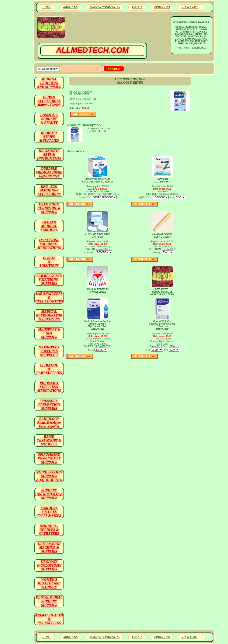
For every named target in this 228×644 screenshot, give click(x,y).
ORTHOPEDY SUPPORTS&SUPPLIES (49, 351)
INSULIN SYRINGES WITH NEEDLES (98, 291)
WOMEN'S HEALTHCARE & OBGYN (49, 583)
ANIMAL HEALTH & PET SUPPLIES (49, 619)
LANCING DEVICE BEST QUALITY (162, 235)
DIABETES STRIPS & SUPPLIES (49, 137)
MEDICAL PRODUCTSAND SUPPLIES (49, 83)
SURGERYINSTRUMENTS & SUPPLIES (49, 494)
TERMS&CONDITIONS (105, 7)
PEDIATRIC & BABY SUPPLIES (49, 369)
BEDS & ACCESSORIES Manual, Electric (49, 101)
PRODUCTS (162, 7)
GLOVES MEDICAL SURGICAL (49, 226)
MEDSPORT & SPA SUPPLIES (49, 333)
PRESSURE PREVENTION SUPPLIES (49, 405)
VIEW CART (190, 7)
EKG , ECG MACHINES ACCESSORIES (49, 190)
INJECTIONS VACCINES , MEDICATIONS (49, 244)
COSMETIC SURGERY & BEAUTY (49, 119)
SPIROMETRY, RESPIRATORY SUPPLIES (49, 458)
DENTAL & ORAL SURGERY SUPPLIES (49, 601)
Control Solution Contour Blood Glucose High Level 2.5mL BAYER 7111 (98, 325)
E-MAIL (137, 7)
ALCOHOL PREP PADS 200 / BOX (98, 235)
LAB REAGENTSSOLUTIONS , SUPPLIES (49, 280)
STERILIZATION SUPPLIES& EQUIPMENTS (49, 476)
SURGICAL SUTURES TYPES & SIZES (49, 512)
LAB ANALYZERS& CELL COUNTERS (49, 297)
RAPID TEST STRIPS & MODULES (49, 440)
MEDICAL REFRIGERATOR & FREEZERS (49, 315)
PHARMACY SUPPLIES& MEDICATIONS (49, 387)
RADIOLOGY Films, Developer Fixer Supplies (49, 422)
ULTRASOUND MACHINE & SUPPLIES (49, 548)
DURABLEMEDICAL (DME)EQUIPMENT (49, 172)
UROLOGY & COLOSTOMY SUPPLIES (49, 565)
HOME (47, 7)
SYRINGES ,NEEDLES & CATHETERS (49, 530)
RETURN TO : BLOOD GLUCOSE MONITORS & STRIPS (162, 292)
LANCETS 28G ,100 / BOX (162, 180)
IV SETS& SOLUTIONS (49, 262)
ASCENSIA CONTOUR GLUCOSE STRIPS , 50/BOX (98, 180)
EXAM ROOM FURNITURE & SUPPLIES (49, 208)
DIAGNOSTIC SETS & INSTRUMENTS (49, 155)
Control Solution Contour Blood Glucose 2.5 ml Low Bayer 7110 (162, 325)
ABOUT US (70, 7)
